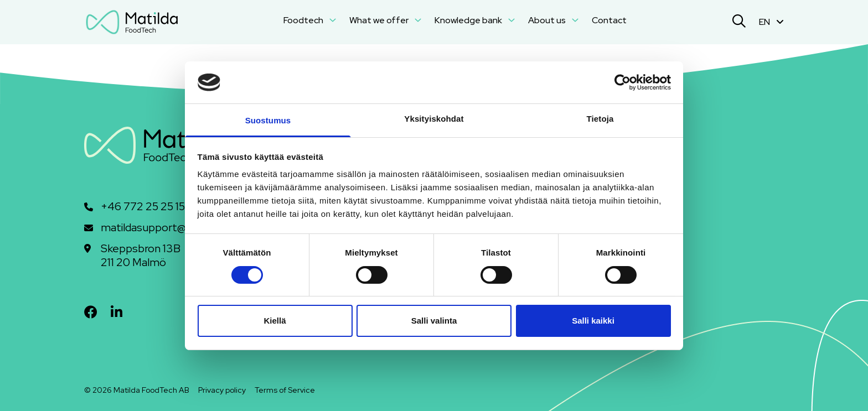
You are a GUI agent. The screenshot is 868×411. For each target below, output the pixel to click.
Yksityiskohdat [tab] (434, 119)
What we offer (385, 20)
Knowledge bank (475, 20)
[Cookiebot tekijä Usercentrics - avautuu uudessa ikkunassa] (622, 82)
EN (771, 22)
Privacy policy (222, 390)
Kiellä (275, 321)
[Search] (739, 22)
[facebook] (91, 312)
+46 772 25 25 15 (143, 207)
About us (553, 20)
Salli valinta (434, 321)
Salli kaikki (593, 321)
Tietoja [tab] (600, 119)
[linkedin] (117, 312)
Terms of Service (285, 390)
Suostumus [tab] (268, 120)
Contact (609, 20)
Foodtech (310, 20)
